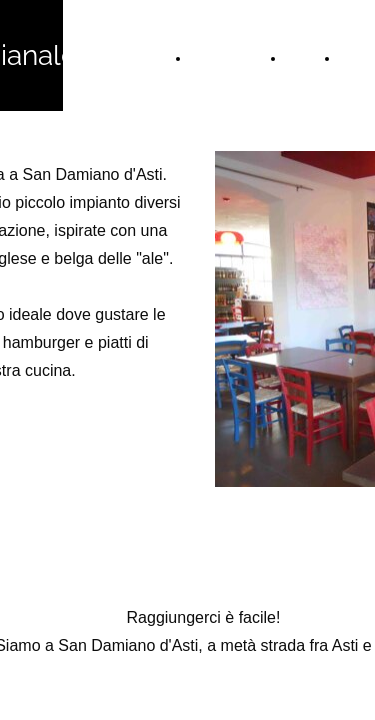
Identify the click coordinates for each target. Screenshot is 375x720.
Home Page (229, 58)
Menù (304, 58)
